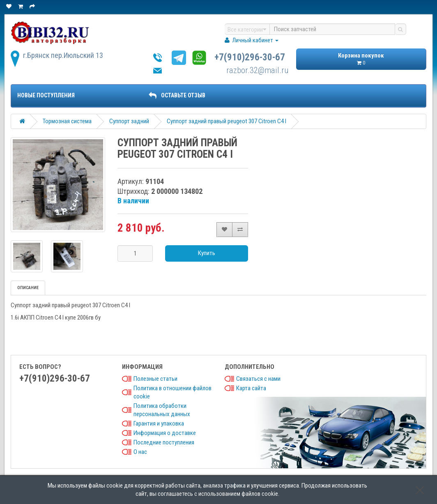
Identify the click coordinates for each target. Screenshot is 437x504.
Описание (28, 288)
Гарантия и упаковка (159, 423)
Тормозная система (67, 121)
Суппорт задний (129, 121)
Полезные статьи (155, 379)
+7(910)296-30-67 (250, 57)
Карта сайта (251, 388)
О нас (140, 452)
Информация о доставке (165, 433)
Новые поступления (46, 95)
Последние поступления (164, 442)
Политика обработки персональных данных (162, 410)
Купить (207, 253)
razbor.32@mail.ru (258, 70)
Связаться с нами (258, 379)
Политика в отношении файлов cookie (172, 392)
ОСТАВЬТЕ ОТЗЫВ (177, 95)
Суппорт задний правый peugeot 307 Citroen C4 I (227, 121)
